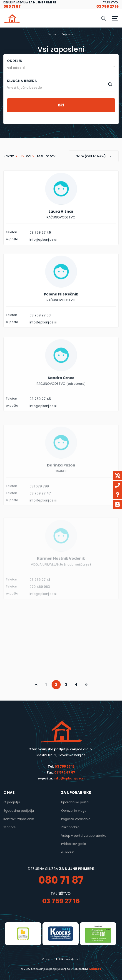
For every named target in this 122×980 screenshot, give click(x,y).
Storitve (10, 827)
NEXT (86, 685)
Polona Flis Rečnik (61, 310)
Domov (52, 34)
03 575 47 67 (65, 772)
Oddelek (15, 61)
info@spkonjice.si (69, 778)
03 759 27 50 (40, 331)
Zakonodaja (70, 827)
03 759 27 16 (65, 766)
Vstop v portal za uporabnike (84, 836)
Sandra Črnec (61, 396)
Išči (61, 105)
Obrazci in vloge (74, 811)
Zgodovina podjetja (19, 811)
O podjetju (12, 802)
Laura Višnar (61, 221)
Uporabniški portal (75, 802)
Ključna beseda (22, 81)
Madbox (95, 969)
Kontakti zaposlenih (19, 819)
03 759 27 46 (40, 242)
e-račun (68, 852)
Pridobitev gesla (74, 844)
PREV (36, 685)
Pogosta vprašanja (76, 819)
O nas (46, 959)
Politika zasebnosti (68, 959)
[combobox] (61, 67)
